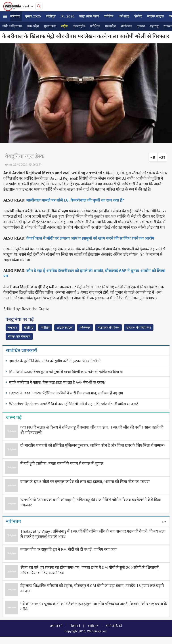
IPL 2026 (67, 16)
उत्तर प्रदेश (33, 26)
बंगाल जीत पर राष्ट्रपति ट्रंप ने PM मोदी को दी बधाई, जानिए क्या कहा (68, 549)
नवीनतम (14, 521)
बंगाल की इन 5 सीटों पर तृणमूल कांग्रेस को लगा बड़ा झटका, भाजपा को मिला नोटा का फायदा (85, 481)
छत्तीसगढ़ (126, 26)
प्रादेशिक (95, 26)
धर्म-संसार (85, 327)
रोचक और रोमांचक (19, 336)
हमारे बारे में (56, 626)
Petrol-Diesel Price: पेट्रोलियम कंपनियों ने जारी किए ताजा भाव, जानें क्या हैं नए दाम (66, 393)
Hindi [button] (27, 6)
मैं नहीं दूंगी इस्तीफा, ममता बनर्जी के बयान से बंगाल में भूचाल (62, 463)
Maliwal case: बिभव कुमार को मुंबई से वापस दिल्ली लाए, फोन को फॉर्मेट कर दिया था (66, 372)
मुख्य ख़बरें (50, 26)
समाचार (15, 16)
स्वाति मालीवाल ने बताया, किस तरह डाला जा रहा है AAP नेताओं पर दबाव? (57, 382)
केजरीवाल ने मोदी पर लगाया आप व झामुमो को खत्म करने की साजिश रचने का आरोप (90, 238)
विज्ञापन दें (75, 626)
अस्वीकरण (93, 626)
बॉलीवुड (51, 16)
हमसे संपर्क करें (114, 626)
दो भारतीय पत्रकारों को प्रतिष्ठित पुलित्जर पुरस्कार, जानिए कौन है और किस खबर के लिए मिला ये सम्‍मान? (93, 445)
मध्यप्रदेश (110, 26)
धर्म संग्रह (124, 16)
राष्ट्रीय (64, 26)
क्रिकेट (138, 16)
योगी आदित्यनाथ (12, 26)
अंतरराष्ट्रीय (79, 26)
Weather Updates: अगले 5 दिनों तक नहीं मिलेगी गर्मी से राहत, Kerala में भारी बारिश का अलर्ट (74, 404)
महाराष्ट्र (154, 26)
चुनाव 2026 (33, 16)
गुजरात (141, 26)
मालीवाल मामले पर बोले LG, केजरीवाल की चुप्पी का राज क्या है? (75, 200)
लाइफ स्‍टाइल (155, 16)
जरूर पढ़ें (14, 417)
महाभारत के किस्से (108, 327)
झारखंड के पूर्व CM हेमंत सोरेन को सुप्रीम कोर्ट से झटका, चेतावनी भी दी (55, 361)
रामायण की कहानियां (139, 327)
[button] (5, 16)
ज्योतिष (109, 16)
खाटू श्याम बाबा (89, 16)
